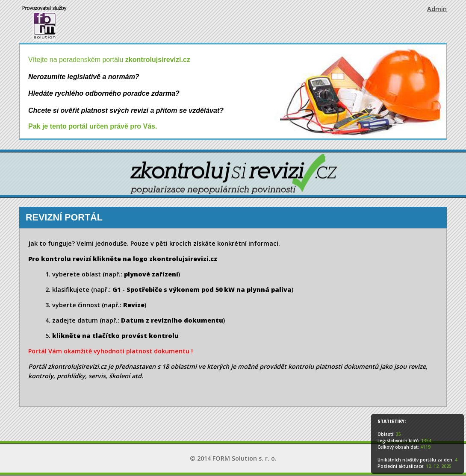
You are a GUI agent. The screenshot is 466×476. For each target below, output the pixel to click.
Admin (437, 9)
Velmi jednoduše (102, 243)
